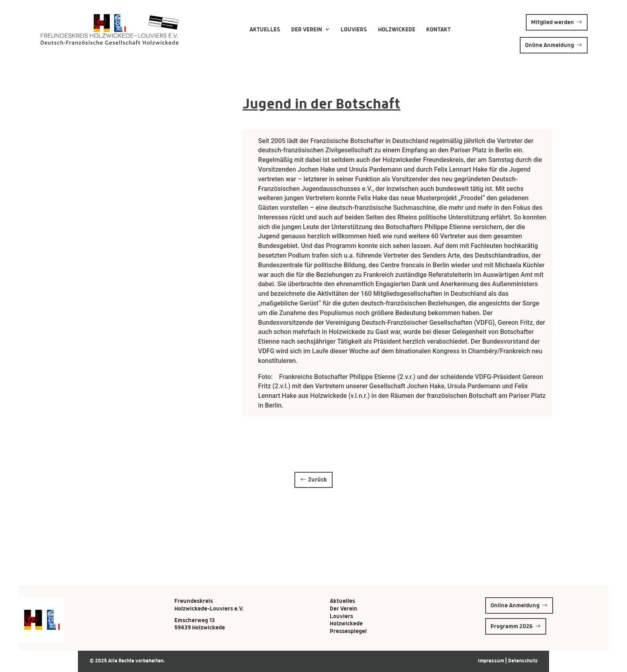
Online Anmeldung (549, 45)
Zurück (318, 479)
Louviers (354, 29)
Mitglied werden (552, 22)
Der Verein (307, 29)
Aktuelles (265, 29)
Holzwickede (397, 29)
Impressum (492, 661)
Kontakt (438, 29)
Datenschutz (523, 661)
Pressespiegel (348, 631)
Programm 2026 (512, 626)
